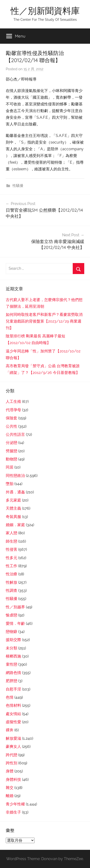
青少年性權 (15, 804)
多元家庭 (13, 500)
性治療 (12, 574)
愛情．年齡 (15, 623)
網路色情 (13, 673)
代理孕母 (13, 410)
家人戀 (12, 533)
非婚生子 (13, 812)
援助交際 (13, 640)
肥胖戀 (12, 681)
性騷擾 (18, 186)
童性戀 (12, 664)
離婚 (10, 796)
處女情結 (13, 714)
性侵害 (12, 549)
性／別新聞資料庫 (45, 11)
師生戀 (12, 541)
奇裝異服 (13, 517)
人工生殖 (13, 402)
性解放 (12, 582)
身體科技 (13, 779)
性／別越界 (15, 607)
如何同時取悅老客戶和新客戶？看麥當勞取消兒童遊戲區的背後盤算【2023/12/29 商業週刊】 (44, 321)
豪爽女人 (13, 747)
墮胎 (10, 484)
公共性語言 (15, 434)
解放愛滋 (13, 738)
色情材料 (13, 705)
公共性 (12, 426)
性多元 (12, 558)
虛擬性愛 (13, 722)
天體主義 (13, 508)
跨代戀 (12, 755)
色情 (10, 697)
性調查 (12, 590)
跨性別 (12, 763)
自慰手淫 (13, 689)
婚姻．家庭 (15, 525)
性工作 (12, 566)
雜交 (10, 788)
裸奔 (10, 730)
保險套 (12, 418)
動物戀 (12, 459)
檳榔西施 (13, 656)
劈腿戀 (12, 451)
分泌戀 (12, 443)
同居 (10, 467)
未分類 (12, 648)
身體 (10, 771)
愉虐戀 (12, 615)
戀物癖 (12, 632)
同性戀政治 (15, 476)
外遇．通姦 (15, 492)
